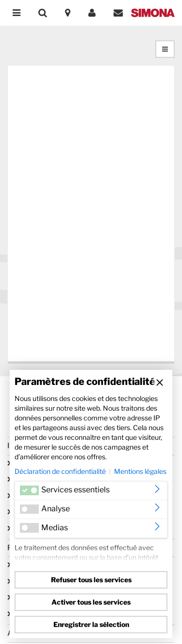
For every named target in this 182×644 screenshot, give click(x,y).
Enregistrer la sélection (91, 624)
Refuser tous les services (91, 580)
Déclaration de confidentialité (60, 471)
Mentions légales (140, 471)
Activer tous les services (91, 602)
